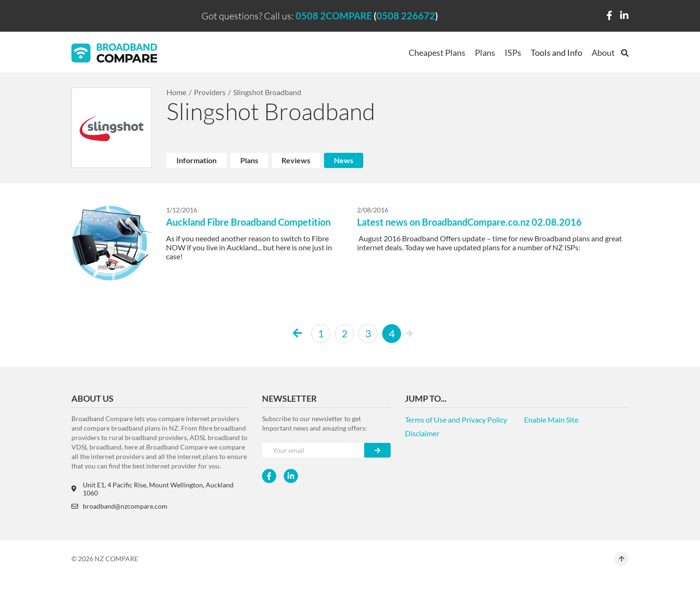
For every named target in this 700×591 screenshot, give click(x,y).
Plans (485, 53)
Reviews (296, 160)
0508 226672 (406, 16)
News (344, 160)
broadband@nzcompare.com (119, 506)
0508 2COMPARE (334, 16)
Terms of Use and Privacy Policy (456, 419)
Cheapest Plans (437, 53)
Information (197, 160)
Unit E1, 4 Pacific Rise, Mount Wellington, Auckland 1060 (153, 489)
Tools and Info (556, 53)
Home (176, 92)
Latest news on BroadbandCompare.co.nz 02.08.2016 (469, 222)
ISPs (513, 53)
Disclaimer (422, 433)
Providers (210, 92)
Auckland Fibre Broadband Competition (248, 222)
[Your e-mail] (313, 450)
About (603, 53)
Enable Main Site (551, 419)
